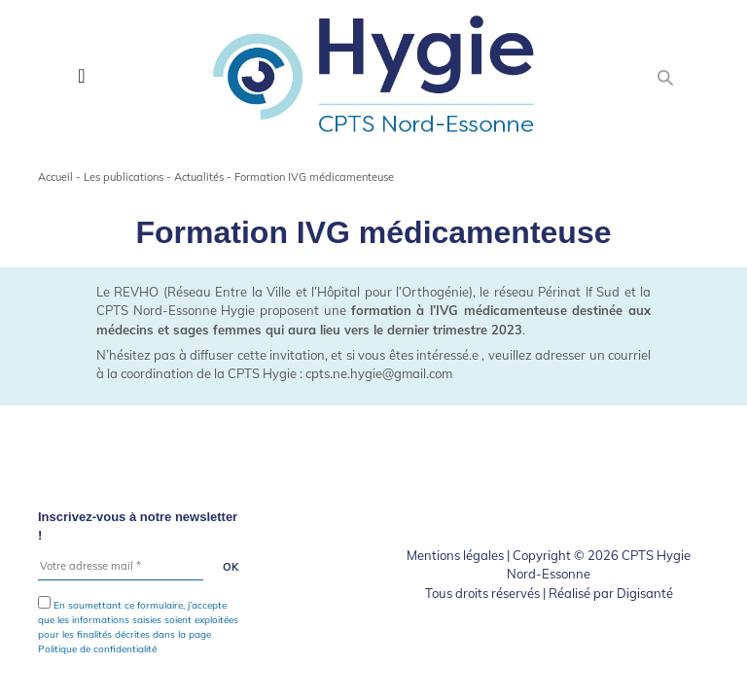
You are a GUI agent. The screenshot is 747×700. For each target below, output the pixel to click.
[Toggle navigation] (81, 76)
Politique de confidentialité (97, 649)
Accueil (55, 177)
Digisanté (645, 593)
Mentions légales (455, 555)
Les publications (124, 177)
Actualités (199, 177)
